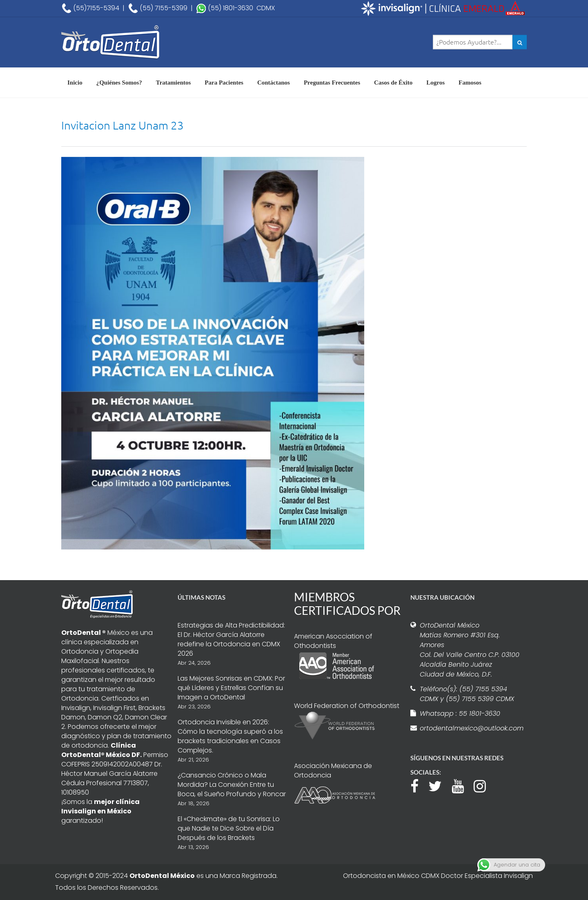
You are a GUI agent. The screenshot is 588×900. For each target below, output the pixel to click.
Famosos (470, 83)
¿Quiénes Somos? (119, 83)
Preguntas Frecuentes (332, 83)
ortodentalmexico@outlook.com (470, 728)
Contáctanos (274, 83)
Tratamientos (174, 83)
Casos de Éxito (393, 83)
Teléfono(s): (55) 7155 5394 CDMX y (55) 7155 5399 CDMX (467, 694)
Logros (435, 83)
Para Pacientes (224, 83)
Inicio (75, 83)
